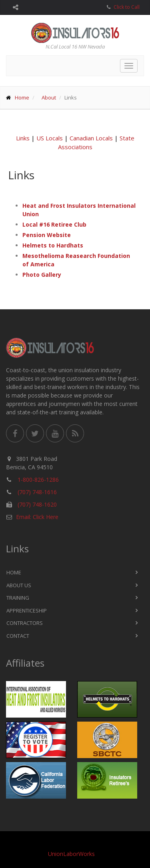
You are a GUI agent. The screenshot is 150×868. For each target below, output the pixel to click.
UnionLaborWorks (71, 854)
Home (22, 97)
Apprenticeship (27, 610)
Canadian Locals (91, 138)
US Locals (50, 138)
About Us (19, 585)
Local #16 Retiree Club (54, 224)
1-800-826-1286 (38, 480)
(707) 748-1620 (37, 504)
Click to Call (127, 7)
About (49, 97)
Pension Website (47, 235)
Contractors (25, 623)
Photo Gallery (42, 275)
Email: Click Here (37, 517)
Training (18, 598)
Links (23, 138)
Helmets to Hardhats (53, 245)
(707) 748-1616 (37, 492)
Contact (18, 636)
